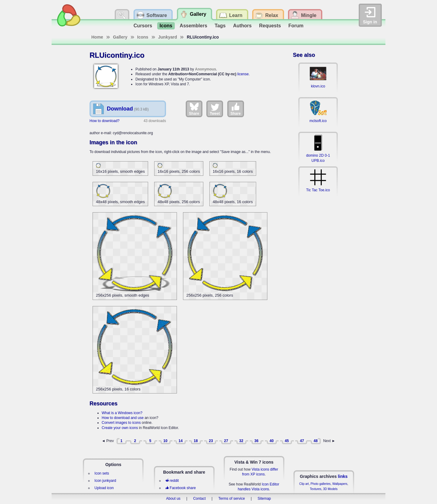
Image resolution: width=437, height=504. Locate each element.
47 (302, 441)
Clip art (304, 484)
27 (226, 441)
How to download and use (123, 418)
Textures (316, 489)
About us (173, 499)
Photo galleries (320, 484)
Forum (296, 26)
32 (241, 441)
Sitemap (264, 499)
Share (194, 109)
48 (315, 441)
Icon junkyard (105, 481)
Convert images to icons (121, 423)
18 (196, 441)
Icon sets (102, 473)
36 (256, 441)
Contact (199, 499)
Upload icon (104, 488)
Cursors (143, 26)
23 (211, 441)
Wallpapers (340, 484)
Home (97, 37)
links (343, 476)
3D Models (330, 489)
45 (287, 441)
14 (180, 441)
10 (165, 441)
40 (271, 441)
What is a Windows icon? (122, 413)
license (243, 74)
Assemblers (193, 26)
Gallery (120, 37)
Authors (242, 26)
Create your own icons (120, 428)
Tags (220, 26)
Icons (166, 26)
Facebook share (181, 488)
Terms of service (232, 499)
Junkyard (168, 37)
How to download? (105, 121)
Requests (270, 26)
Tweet (215, 109)
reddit (172, 481)
